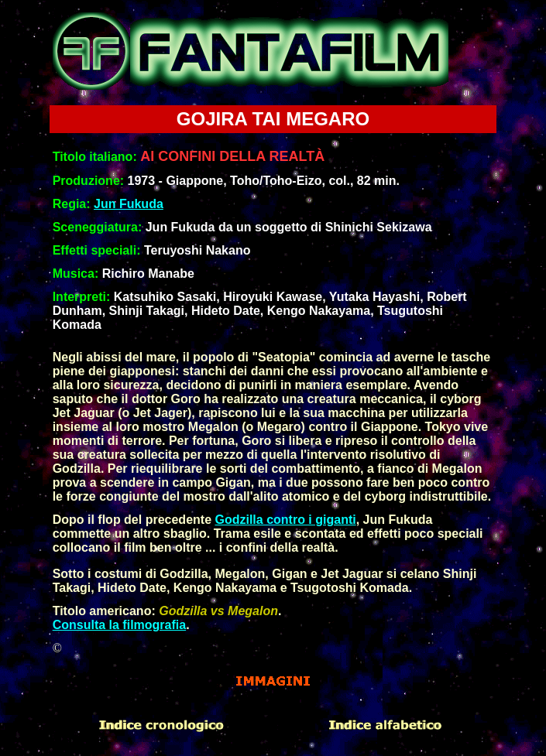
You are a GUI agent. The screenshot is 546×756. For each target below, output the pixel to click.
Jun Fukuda (129, 204)
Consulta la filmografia (119, 625)
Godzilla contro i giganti (285, 520)
